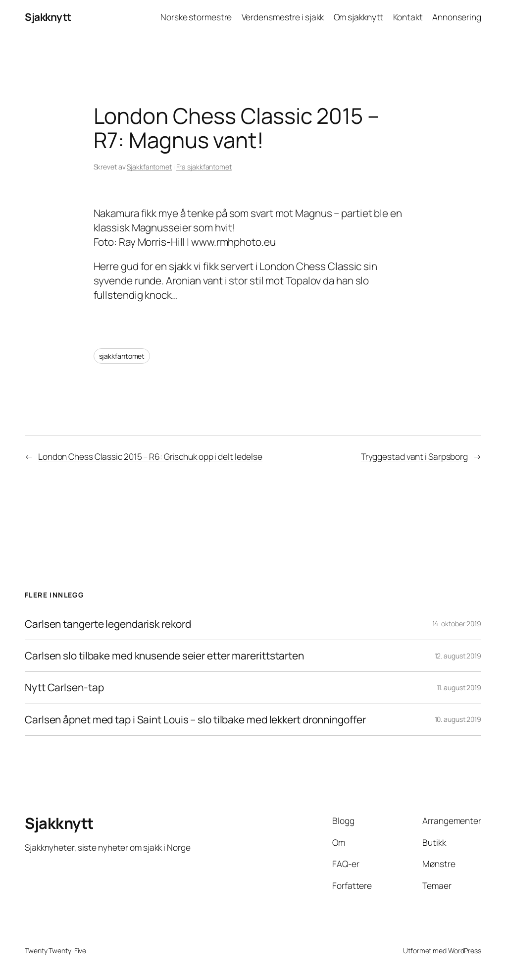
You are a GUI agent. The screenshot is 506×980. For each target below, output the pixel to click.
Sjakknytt (48, 17)
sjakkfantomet (122, 356)
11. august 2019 (459, 687)
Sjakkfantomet (149, 167)
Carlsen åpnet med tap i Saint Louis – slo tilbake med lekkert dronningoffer (195, 720)
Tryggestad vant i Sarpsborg (414, 456)
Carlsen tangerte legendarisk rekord (108, 624)
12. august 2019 (458, 656)
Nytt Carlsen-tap (64, 687)
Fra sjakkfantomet (204, 167)
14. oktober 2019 (457, 624)
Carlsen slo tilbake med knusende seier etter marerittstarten (164, 656)
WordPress (465, 951)
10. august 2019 (458, 719)
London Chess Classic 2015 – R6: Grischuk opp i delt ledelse (150, 456)
